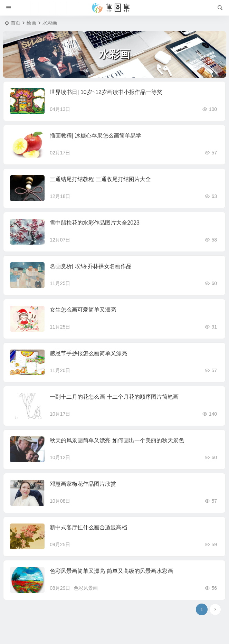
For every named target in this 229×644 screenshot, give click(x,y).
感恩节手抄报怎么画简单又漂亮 (88, 353)
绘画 (31, 23)
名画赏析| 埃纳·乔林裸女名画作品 (91, 266)
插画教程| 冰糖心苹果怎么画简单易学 (96, 136)
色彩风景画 (86, 588)
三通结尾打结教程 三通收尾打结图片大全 (100, 179)
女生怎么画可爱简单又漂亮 (83, 310)
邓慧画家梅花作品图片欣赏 (83, 484)
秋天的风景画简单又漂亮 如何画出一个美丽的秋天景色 (117, 440)
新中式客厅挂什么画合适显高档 (88, 527)
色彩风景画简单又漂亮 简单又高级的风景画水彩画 (111, 571)
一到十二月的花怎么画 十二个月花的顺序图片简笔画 (114, 397)
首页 (16, 23)
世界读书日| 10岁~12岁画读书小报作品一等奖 (106, 92)
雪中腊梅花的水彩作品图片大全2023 (95, 223)
